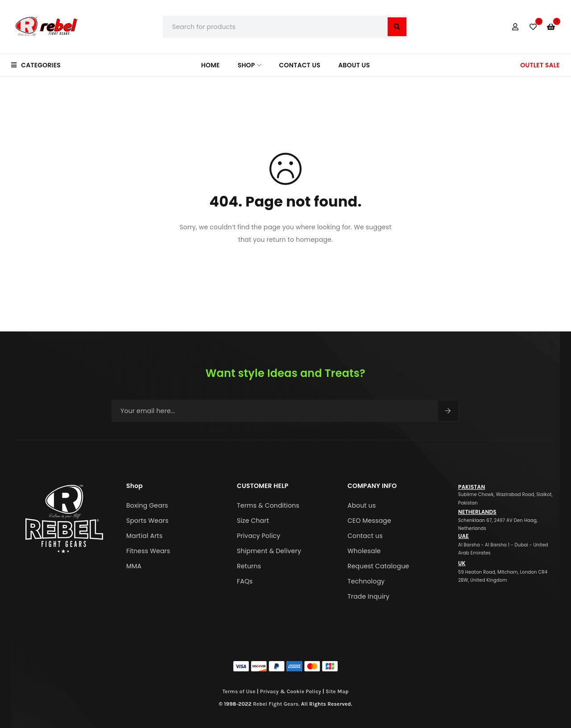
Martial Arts (144, 536)
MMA (134, 566)
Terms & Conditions (268, 505)
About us (362, 505)
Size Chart (253, 521)
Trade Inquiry (368, 596)
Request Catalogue (378, 566)
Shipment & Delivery (269, 551)
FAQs (245, 581)
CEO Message (369, 521)
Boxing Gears (147, 505)
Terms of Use (239, 691)
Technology (366, 581)
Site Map (337, 691)
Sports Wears (147, 521)
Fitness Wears (148, 551)
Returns (249, 566)
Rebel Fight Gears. (276, 704)
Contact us (365, 536)
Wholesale (364, 551)
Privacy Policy (259, 536)
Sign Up (448, 411)
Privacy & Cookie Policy (291, 691)
